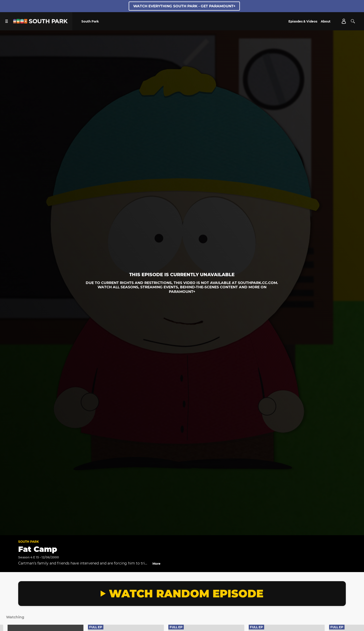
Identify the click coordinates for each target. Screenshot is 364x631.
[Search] (353, 21)
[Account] (344, 21)
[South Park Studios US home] (40, 22)
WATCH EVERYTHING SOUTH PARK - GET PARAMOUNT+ (184, 6)
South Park (29, 542)
